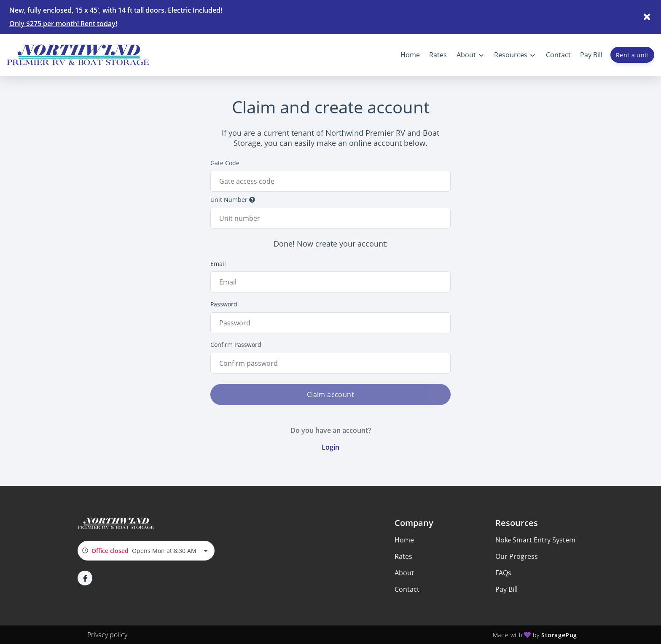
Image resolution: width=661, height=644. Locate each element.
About (404, 573)
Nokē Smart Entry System (535, 540)
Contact (407, 589)
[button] (85, 578)
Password (224, 304)
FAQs (503, 573)
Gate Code (225, 163)
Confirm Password (236, 345)
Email (218, 264)
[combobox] (146, 551)
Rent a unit (632, 55)
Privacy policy (107, 635)
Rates (403, 556)
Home (404, 540)
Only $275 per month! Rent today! (63, 24)
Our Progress (517, 556)
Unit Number (233, 200)
